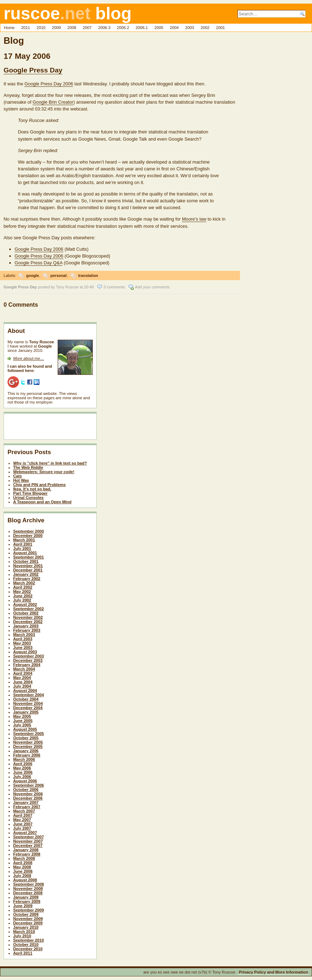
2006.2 (123, 28)
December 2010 (28, 949)
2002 (205, 28)
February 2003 (27, 630)
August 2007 (25, 833)
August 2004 (25, 691)
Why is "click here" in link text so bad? (50, 463)
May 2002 (22, 592)
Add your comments (152, 287)
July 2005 (22, 725)
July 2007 (22, 828)
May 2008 (22, 867)
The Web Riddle (28, 467)
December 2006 (28, 798)
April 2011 (23, 953)
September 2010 (29, 940)
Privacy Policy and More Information (273, 972)
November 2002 (28, 617)
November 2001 (28, 566)
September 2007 (29, 837)
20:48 (89, 287)
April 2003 (23, 639)
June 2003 (23, 647)
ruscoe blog (68, 13)
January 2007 (26, 802)
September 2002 (29, 609)
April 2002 (23, 587)
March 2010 (24, 932)
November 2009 (28, 919)
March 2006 (24, 759)
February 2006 (27, 755)
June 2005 (23, 721)
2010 (41, 28)
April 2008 (23, 863)
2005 (159, 28)
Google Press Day (33, 70)
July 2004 (22, 686)
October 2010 (26, 944)
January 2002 (26, 574)
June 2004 (23, 682)
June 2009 (23, 906)
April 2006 (23, 764)
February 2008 (27, 854)
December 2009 (28, 923)
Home (9, 28)
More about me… (29, 358)
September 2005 (29, 734)
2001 (220, 28)
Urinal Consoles (28, 498)
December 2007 (28, 845)
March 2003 (24, 635)
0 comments (114, 287)
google (33, 275)
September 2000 (29, 531)
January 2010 (26, 927)
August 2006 (25, 781)
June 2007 (23, 824)
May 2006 (22, 768)
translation (88, 275)
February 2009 (27, 901)
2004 (174, 28)
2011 (26, 28)
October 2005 (26, 738)
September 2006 (29, 785)
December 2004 (28, 708)
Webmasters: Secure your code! (44, 472)
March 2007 (24, 811)
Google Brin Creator (53, 102)
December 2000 (28, 536)
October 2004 (26, 699)
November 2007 (28, 841)
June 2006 (23, 772)
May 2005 (22, 716)
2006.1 (142, 28)
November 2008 (28, 889)
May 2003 (22, 643)
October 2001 (26, 561)
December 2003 (28, 660)
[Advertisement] (49, 428)
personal (59, 275)
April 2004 (23, 673)
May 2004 (22, 678)
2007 (87, 28)
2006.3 (104, 28)
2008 (72, 28)
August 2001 (25, 553)
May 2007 (22, 820)
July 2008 (22, 876)
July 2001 (22, 548)
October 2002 (26, 613)
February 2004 (27, 665)
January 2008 (26, 850)
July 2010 (22, 936)
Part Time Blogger (30, 493)
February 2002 (27, 579)
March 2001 (24, 540)
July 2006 (22, 777)
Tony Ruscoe (67, 287)
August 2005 (25, 729)
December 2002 (28, 622)
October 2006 (26, 790)
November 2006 (28, 794)
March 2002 (24, 583)
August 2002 (25, 604)
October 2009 (26, 914)
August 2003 (25, 652)
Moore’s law (194, 219)
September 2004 (29, 695)
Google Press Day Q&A (39, 263)
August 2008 (25, 880)
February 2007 (27, 807)
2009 (56, 28)
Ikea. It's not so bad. (32, 489)
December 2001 (28, 570)
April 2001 (23, 544)
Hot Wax (21, 480)
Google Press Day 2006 (49, 84)
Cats (18, 476)
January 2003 (26, 626)
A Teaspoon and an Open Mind (42, 502)
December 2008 (28, 893)
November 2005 (28, 742)
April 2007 (23, 815)
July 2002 (22, 600)
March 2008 (24, 858)
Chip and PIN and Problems (40, 485)
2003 (190, 28)
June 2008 (23, 871)
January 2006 (26, 751)
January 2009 (26, 897)
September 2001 (29, 557)
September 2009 (29, 910)
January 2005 (26, 712)
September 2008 (29, 884)
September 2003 (29, 656)
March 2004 (24, 669)
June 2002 (23, 596)
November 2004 (28, 703)
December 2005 (28, 746)
